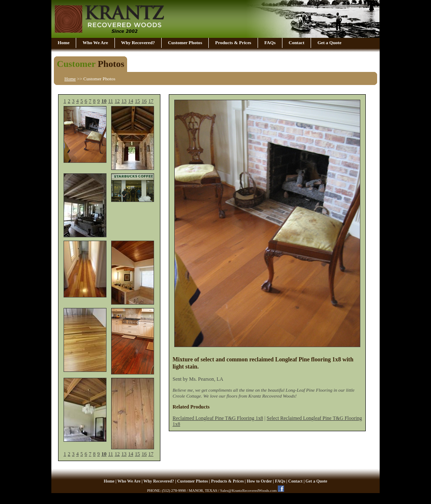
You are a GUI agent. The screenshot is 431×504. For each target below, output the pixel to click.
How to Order (259, 481)
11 (111, 101)
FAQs (270, 42)
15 (137, 101)
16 (144, 101)
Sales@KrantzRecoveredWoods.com (248, 491)
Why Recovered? (138, 42)
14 (130, 101)
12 (117, 101)
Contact (297, 42)
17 (151, 101)
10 (104, 101)
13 (124, 101)
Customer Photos (185, 42)
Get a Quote (329, 42)
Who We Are (95, 42)
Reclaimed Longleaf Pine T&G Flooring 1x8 (218, 418)
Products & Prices (233, 42)
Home (64, 42)
